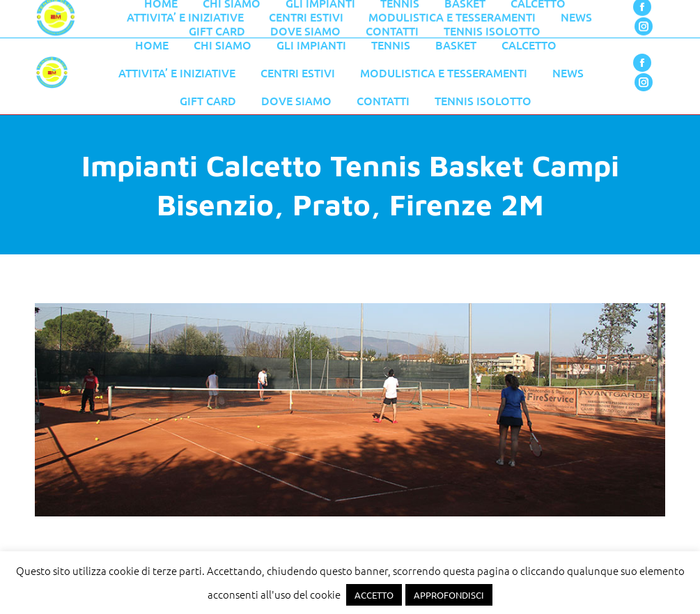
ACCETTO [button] (374, 595)
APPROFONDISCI (449, 595)
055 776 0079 (331, 15)
